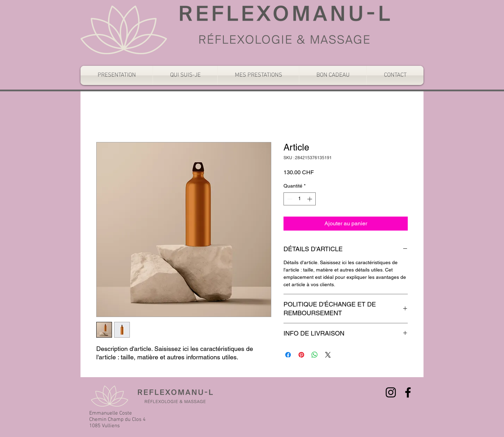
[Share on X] (328, 355)
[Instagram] (391, 392)
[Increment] (310, 199)
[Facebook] (408, 392)
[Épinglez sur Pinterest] (301, 355)
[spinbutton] (300, 199)
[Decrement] (289, 199)
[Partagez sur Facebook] (288, 355)
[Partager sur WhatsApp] (315, 355)
